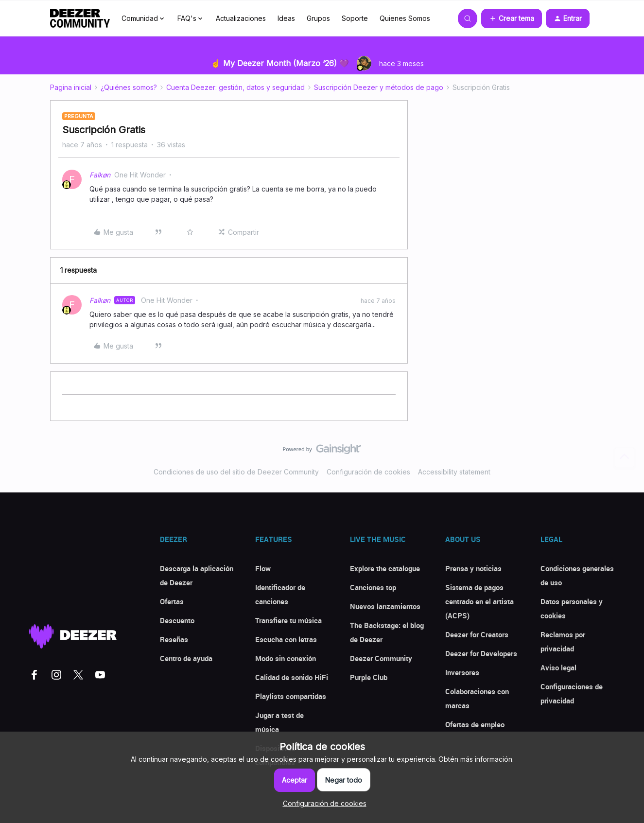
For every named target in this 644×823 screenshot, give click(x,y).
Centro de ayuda (186, 658)
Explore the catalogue (385, 568)
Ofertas (172, 601)
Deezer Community (381, 658)
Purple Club (369, 677)
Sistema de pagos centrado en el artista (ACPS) (479, 601)
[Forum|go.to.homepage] (80, 18)
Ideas (286, 18)
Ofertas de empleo (475, 724)
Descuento (177, 620)
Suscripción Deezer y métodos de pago (379, 87)
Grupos (318, 18)
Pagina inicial (71, 87)
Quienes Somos (405, 18)
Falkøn (100, 175)
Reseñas (174, 639)
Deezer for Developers (481, 653)
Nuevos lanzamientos (385, 606)
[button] (512, 18)
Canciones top (373, 587)
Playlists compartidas (291, 696)
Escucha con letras (286, 639)
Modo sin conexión (286, 658)
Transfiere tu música (288, 620)
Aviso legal (558, 667)
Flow (263, 568)
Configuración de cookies (368, 472)
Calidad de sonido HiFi (292, 677)
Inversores (462, 672)
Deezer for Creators (477, 634)
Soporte (355, 18)
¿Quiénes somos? (129, 87)
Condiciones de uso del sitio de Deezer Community (236, 472)
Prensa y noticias (473, 568)
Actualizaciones (241, 18)
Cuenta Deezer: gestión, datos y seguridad (235, 87)
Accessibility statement (454, 472)
